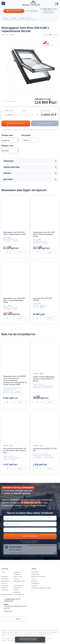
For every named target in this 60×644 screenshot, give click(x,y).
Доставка (34, 581)
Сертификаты (36, 583)
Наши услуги (36, 574)
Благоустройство (19, 594)
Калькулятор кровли (14, 11)
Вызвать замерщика (30, 536)
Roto (10, 238)
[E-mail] (30, 530)
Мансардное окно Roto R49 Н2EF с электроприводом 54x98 (44, 234)
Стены (3, 572)
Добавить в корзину (16, 123)
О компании (35, 572)
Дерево (43, 307)
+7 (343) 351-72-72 (48, 9)
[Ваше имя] (30, 518)
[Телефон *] (30, 524)
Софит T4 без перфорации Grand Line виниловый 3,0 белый (44, 379)
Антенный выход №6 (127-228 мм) (45, 450)
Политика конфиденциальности (41, 588)
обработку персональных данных (30, 542)
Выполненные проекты (39, 577)
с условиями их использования (30, 640)
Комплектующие (7, 594)
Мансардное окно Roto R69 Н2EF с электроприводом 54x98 (14, 300)
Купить (20, 252)
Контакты (34, 586)
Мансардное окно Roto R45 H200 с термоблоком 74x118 (14, 233)
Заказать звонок (48, 12)
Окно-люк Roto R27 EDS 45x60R (43, 299)
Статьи (34, 579)
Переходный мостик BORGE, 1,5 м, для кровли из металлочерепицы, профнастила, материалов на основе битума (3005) (15, 380)
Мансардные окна (19, 581)
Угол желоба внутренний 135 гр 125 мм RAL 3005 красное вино (15, 451)
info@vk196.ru (33, 11)
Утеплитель (5, 590)
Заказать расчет (45, 123)
